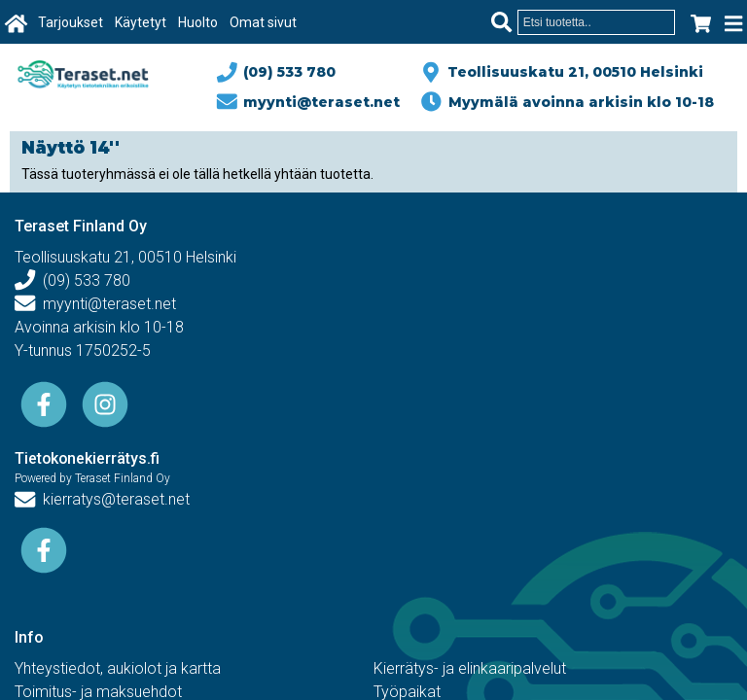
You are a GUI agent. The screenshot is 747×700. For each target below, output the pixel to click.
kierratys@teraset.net (102, 499)
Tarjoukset (71, 22)
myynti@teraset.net (309, 102)
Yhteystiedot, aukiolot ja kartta (118, 668)
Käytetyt (141, 22)
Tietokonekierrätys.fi (88, 458)
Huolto (198, 22)
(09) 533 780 (277, 72)
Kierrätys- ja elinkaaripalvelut (470, 668)
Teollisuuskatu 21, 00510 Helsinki (571, 72)
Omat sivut (263, 22)
